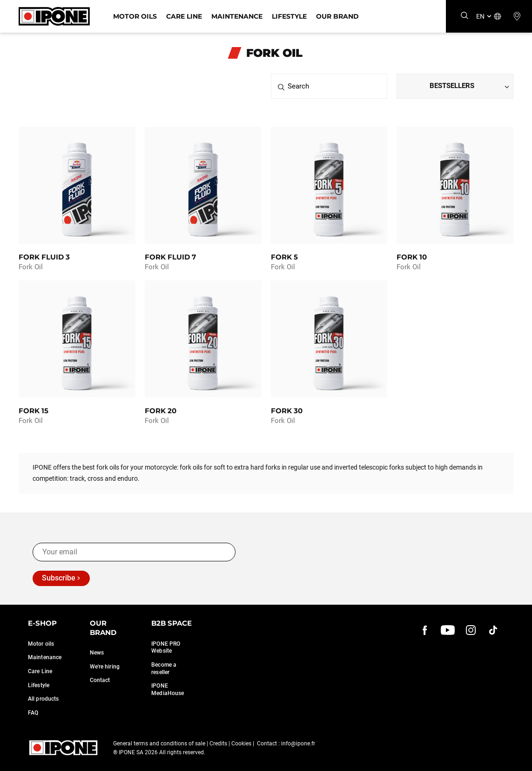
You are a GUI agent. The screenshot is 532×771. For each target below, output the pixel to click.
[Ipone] (54, 16)
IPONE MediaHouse (168, 689)
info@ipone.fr (298, 744)
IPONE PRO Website (166, 648)
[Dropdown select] (455, 86)
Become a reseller (164, 669)
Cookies (241, 744)
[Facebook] (425, 630)
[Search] (465, 16)
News (97, 653)
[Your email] (134, 552)
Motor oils (41, 644)
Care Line (184, 16)
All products (43, 699)
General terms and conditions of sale (159, 744)
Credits (218, 744)
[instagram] (471, 630)
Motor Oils (135, 16)
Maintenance (237, 16)
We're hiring (105, 667)
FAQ (33, 713)
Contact (100, 680)
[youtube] (448, 630)
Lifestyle (289, 16)
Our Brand (337, 16)
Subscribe (59, 578)
